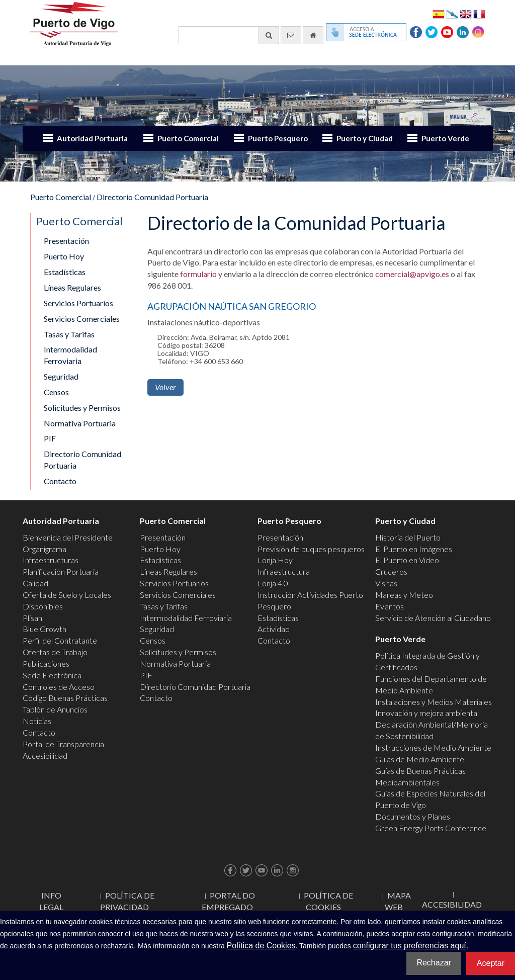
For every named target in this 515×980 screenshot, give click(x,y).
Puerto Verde (445, 138)
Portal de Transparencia (63, 744)
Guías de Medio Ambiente (420, 759)
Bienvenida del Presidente (68, 537)
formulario (198, 274)
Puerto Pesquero (278, 138)
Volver (165, 387)
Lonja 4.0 (273, 583)
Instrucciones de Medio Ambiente (433, 747)
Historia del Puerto (408, 537)
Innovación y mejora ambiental (427, 713)
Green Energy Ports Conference (431, 828)
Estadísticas (65, 272)
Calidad (35, 583)
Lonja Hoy (275, 560)
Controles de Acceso (59, 687)
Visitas (386, 583)
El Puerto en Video (407, 560)
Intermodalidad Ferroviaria (70, 355)
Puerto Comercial (188, 138)
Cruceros (391, 571)
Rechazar (434, 963)
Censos (56, 392)
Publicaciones (46, 663)
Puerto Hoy (64, 256)
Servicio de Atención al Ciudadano (433, 618)
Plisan (32, 618)
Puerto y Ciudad (365, 138)
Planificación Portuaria (61, 571)
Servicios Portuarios (78, 303)
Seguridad (61, 376)
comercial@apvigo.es (412, 274)
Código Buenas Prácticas (65, 698)
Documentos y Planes (413, 816)
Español (439, 13)
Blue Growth (45, 629)
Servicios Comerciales (82, 319)
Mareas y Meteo (404, 595)
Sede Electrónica (52, 675)
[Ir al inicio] (313, 35)
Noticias (37, 721)
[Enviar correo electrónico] (291, 35)
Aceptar (491, 963)
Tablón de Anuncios (55, 709)
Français (479, 13)
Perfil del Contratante (60, 640)
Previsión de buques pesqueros (311, 549)
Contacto (60, 481)
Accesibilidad (45, 755)
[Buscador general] (229, 35)
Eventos (390, 606)
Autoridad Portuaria (92, 138)
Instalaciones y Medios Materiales (434, 702)
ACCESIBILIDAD (452, 904)
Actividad (274, 629)
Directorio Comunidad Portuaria (152, 197)
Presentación (66, 241)
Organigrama (45, 549)
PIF (50, 438)
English (466, 13)
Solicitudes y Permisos (82, 408)
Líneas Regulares (72, 287)
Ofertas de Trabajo (55, 652)
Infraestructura (284, 571)
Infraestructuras (51, 560)
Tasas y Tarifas (69, 334)
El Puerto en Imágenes (414, 549)
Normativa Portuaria (80, 423)
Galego (452, 13)
